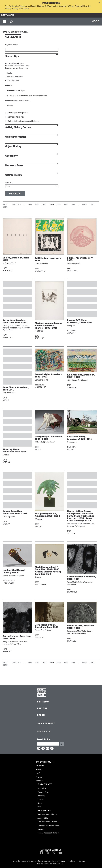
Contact (82, 861)
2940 (37, 205)
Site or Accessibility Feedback (50, 864)
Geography (11, 156)
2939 (30, 205)
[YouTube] (60, 853)
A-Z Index (42, 788)
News (40, 803)
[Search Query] (48, 744)
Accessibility (43, 818)
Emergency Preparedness (48, 825)
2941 (44, 205)
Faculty (39, 769)
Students (40, 766)
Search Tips (12, 56)
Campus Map (43, 792)
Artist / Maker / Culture (18, 127)
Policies (72, 861)
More (8, 86)
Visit (40, 807)
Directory (41, 796)
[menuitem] (51, 771)
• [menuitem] (57, 861)
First (5, 205)
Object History (13, 146)
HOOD (96, 21)
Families (40, 781)
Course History (14, 175)
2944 (66, 205)
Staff (38, 773)
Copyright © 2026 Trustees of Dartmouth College (34, 861)
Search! (15, 194)
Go (62, 744)
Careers (41, 829)
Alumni (39, 777)
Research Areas (14, 165)
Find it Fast (45, 784)
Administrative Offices (47, 822)
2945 (73, 205)
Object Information (16, 137)
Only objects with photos (18, 113)
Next (85, 205)
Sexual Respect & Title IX (48, 833)
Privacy (62, 861)
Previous (16, 205)
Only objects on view (16, 117)
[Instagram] (47, 853)
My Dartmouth (45, 762)
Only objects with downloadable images (24, 121)
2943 (59, 205)
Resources (44, 811)
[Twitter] (54, 853)
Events (40, 799)
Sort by (9, 183)
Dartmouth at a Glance (47, 814)
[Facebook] (41, 853)
